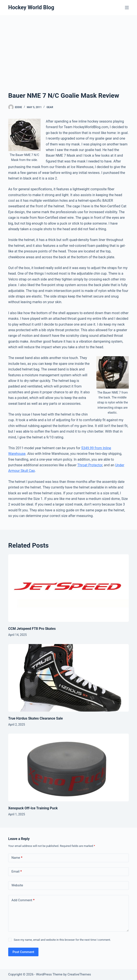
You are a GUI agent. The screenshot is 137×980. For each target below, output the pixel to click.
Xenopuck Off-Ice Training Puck (33, 808)
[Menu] (127, 8)
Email (17, 872)
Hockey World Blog (31, 7)
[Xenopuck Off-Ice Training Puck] (68, 767)
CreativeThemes (79, 974)
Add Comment (23, 900)
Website (17, 885)
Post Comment (23, 952)
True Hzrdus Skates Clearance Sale (36, 718)
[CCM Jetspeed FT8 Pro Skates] (68, 588)
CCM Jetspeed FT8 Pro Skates (32, 629)
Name (17, 858)
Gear (50, 107)
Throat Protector (90, 465)
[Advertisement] (68, 58)
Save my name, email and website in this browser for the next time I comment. (62, 940)
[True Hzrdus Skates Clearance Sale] (68, 678)
